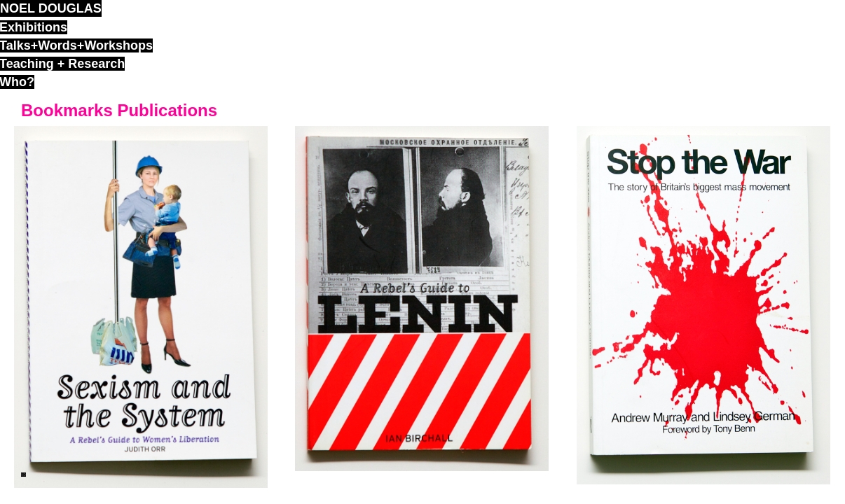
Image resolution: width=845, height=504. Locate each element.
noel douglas (51, 8)
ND (23, 475)
